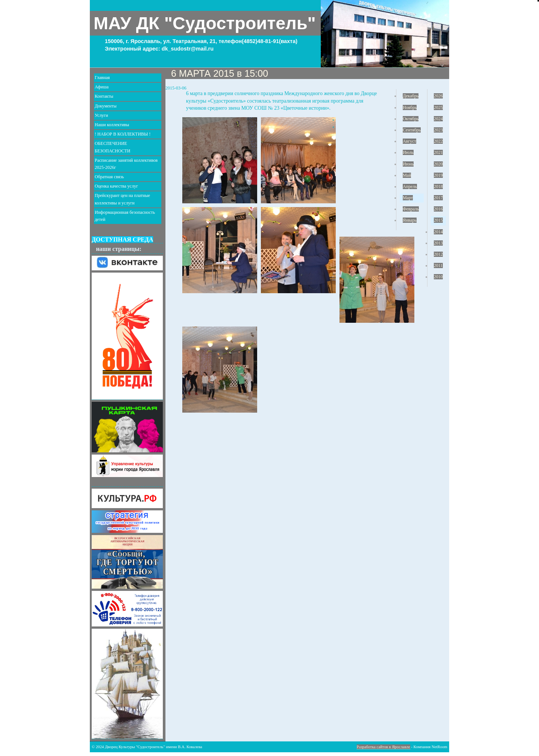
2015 (438, 220)
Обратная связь (109, 177)
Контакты (104, 96)
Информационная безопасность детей (125, 216)
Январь (410, 220)
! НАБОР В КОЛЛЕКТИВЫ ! (123, 134)
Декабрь (411, 96)
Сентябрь (412, 130)
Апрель (410, 186)
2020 (438, 164)
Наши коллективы (112, 125)
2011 (438, 265)
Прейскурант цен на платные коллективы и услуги (122, 199)
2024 (438, 119)
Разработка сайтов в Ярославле (383, 747)
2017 (438, 198)
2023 (438, 130)
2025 (438, 107)
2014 (438, 232)
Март (408, 198)
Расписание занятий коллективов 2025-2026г (126, 164)
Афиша (102, 87)
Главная (102, 78)
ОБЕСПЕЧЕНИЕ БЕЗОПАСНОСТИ (112, 147)
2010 (438, 277)
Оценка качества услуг (116, 186)
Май (407, 175)
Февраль (411, 209)
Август (409, 141)
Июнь (408, 164)
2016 (438, 209)
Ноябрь (410, 107)
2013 (438, 243)
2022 (438, 141)
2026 (438, 96)
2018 (438, 186)
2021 (438, 152)
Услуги (101, 115)
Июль (408, 152)
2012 (438, 254)
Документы (106, 106)
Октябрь (411, 119)
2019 (438, 175)
